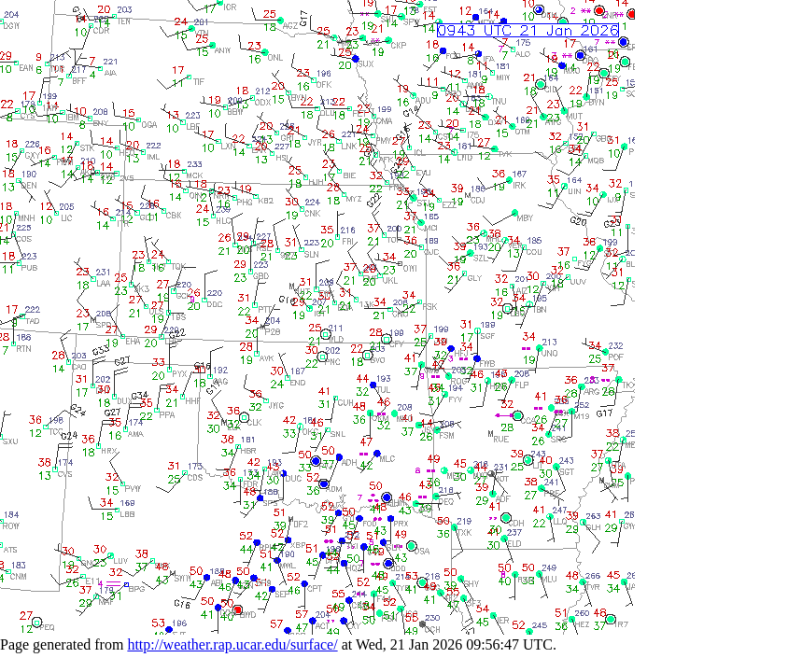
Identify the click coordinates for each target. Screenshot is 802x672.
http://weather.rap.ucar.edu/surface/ (232, 644)
